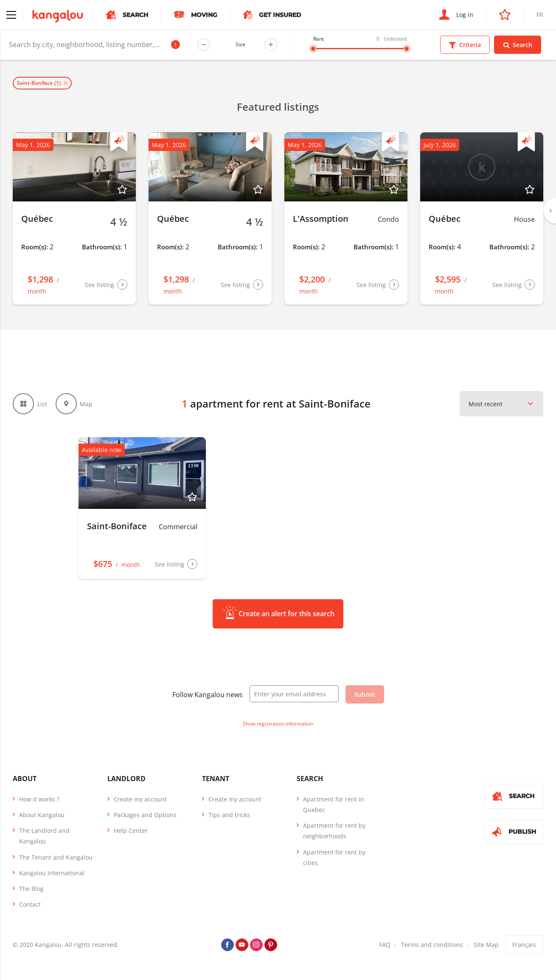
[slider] (313, 49)
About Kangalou (42, 815)
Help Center (131, 831)
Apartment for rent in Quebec (334, 804)
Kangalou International (52, 873)
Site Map (486, 945)
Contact (30, 904)
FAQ (385, 945)
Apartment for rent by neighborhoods (334, 831)
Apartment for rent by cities (334, 857)
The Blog (31, 889)
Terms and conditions (432, 945)
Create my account (140, 799)
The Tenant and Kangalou (56, 857)
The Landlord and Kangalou (44, 836)
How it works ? (39, 799)
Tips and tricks (229, 815)
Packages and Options (145, 815)
